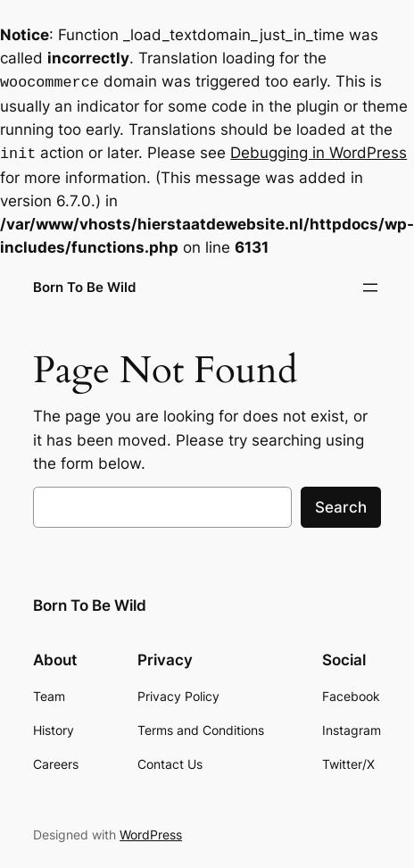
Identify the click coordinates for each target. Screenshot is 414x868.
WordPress (151, 831)
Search (341, 504)
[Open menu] (370, 284)
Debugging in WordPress (319, 151)
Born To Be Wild (84, 284)
